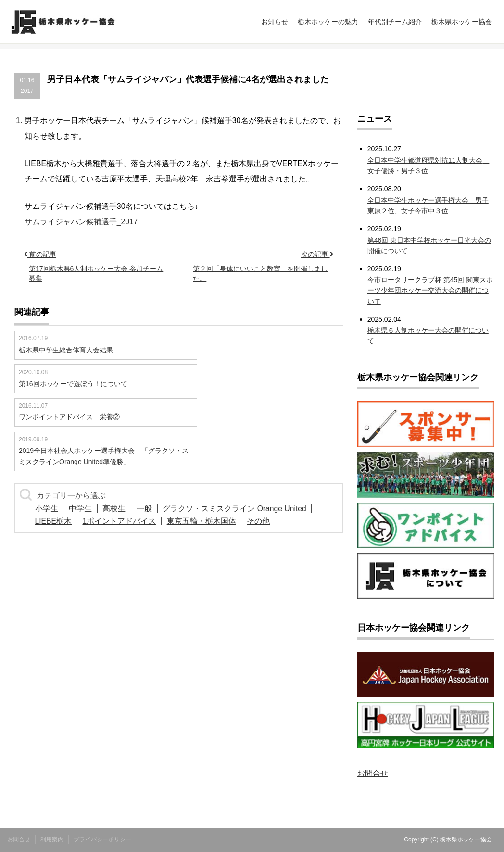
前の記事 (40, 254)
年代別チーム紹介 (395, 22)
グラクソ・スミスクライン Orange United (254, 509)
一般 (159, 509)
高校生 (125, 509)
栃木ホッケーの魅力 (328, 22)
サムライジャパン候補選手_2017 (82, 222)
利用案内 (52, 839)
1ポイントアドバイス (126, 521)
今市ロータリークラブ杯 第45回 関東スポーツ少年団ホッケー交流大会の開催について (430, 290)
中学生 (87, 509)
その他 (273, 521)
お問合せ (373, 773)
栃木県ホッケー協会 (462, 22)
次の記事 (317, 254)
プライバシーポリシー (102, 839)
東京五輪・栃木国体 (212, 521)
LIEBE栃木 (56, 521)
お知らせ (275, 22)
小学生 (49, 509)
